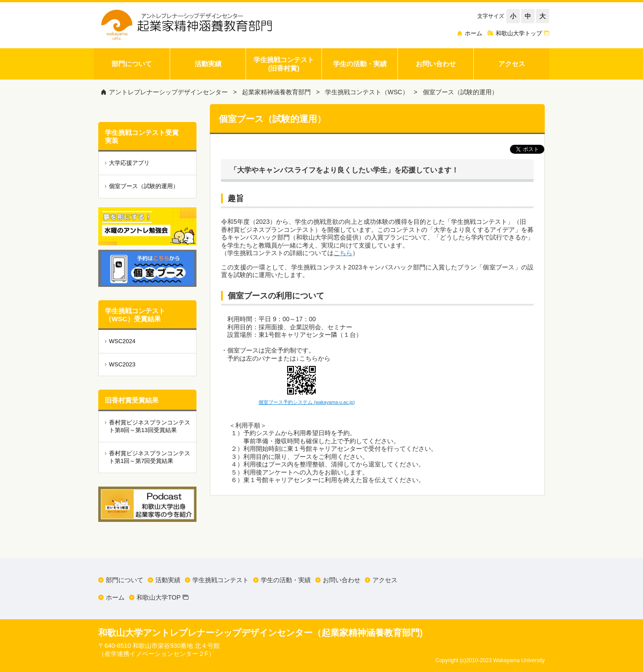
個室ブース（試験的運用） (460, 92)
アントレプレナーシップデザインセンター (168, 92)
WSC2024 (122, 341)
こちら (343, 253)
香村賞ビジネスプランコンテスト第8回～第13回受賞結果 (150, 426)
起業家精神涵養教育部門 (276, 92)
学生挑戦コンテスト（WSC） (367, 92)
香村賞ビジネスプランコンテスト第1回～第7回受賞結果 (150, 457)
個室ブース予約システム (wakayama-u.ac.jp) (307, 402)
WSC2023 (122, 364)
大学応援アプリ (129, 163)
